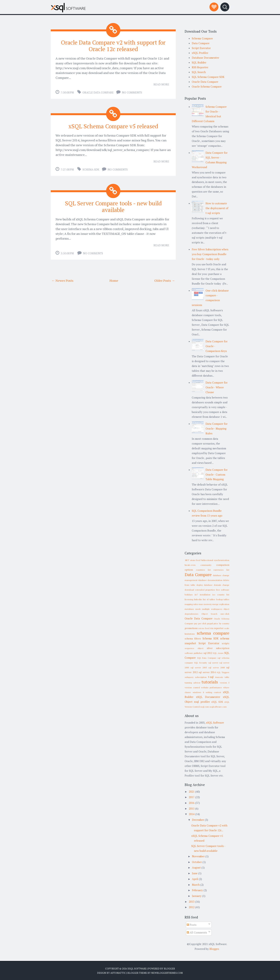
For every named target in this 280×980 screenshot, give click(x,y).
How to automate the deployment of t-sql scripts (217, 208)
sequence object (194, 648)
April (195, 879)
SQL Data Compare (207, 658)
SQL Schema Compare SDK (208, 77)
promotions (191, 628)
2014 (192, 814)
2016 (192, 803)
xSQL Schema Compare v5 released (113, 126)
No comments (132, 92)
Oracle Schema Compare (207, 86)
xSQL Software (215, 723)
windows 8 (198, 692)
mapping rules (191, 604)
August (196, 867)
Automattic (118, 973)
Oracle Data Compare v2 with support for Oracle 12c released (113, 46)
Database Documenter (205, 58)
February (197, 890)
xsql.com (205, 707)
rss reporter (217, 628)
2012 (192, 907)
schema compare (213, 633)
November (198, 856)
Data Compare (201, 43)
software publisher (194, 653)
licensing (189, 599)
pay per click (200, 623)
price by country (221, 623)
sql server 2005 (199, 668)
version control (192, 687)
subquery (189, 677)
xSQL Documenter (208, 697)
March (196, 885)
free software (223, 590)
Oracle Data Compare (98, 92)
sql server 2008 (217, 668)
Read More (161, 84)
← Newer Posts (62, 280)
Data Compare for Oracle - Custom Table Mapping (217, 474)
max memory (205, 604)
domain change (222, 585)
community (206, 565)
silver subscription (218, 648)
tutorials (210, 682)
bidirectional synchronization (215, 560)
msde (198, 609)
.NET (187, 560)
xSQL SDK (217, 702)
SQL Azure (218, 653)
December (198, 820)
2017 (192, 797)
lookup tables (223, 599)
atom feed (195, 560)
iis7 (196, 595)
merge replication (221, 604)
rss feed (205, 628)
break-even (190, 565)
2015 (192, 808)
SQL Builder (199, 62)
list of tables (209, 599)
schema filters (193, 639)
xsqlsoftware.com (218, 707)
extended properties (205, 590)
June (195, 873)
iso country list (221, 595)
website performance (212, 687)
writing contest (213, 692)
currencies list (221, 570)
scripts (226, 643)
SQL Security (201, 663)
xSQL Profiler (200, 53)
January (197, 896)
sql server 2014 (207, 672)
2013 (192, 902)
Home (114, 280)
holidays (189, 595)
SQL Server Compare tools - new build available (113, 207)
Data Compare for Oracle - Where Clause (217, 387)
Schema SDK (91, 169)
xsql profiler (202, 702)
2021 (192, 792)
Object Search (209, 614)
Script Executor (201, 48)
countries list (203, 570)
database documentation (210, 580)
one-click (225, 614)
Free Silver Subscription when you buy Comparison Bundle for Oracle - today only (210, 254)
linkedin (198, 599)
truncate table (222, 677)
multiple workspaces (212, 609)
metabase (189, 609)
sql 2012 (208, 653)
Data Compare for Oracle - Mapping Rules (217, 428)
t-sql (211, 677)
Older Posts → (165, 280)
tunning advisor (192, 683)
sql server (213, 663)
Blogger (214, 949)
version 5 (225, 683)
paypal (210, 623)
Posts (192, 925)
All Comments (197, 932)
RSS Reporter (200, 67)
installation (205, 595)
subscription (201, 677)
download (189, 590)
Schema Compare (202, 38)
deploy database (205, 585)
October (197, 862)
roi (200, 628)
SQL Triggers (223, 672)
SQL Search (199, 72)
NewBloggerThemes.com (167, 973)
